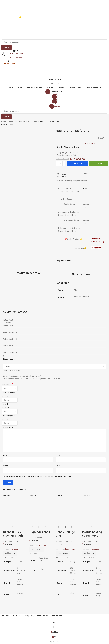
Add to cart (77, 164)
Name (6, 466)
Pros (5, 455)
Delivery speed (8, 416)
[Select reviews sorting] (54, 366)
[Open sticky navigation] (54, 84)
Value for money (9, 393)
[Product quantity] (61, 164)
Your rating (7, 384)
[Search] (54, 42)
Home (4, 121)
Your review (9, 427)
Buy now (98, 164)
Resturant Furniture (17, 121)
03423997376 (23, 5)
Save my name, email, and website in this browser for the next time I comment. (39, 476)
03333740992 (8, 5)
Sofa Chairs (33, 121)
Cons (58, 455)
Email (59, 466)
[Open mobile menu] (54, 68)
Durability (6, 404)
